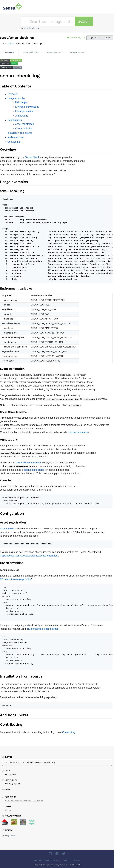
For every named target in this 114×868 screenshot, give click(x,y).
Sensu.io (38, 860)
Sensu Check (32, 157)
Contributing (14, 142)
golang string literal (34, 470)
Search (84, 21)
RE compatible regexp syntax (16, 579)
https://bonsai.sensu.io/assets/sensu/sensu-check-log (29, 556)
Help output (22, 102)
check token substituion (28, 463)
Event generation (24, 111)
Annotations (22, 116)
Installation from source (20, 133)
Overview (13, 94)
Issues (77, 860)
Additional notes (16, 137)
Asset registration (25, 124)
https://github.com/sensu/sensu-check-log (24, 801)
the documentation (79, 432)
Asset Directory (52, 860)
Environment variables (27, 107)
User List (67, 860)
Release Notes (54, 52)
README (9, 52)
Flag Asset (10, 836)
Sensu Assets (7, 529)
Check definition (24, 129)
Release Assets (77, 52)
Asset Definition (31, 52)
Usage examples (16, 98)
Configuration (15, 120)
